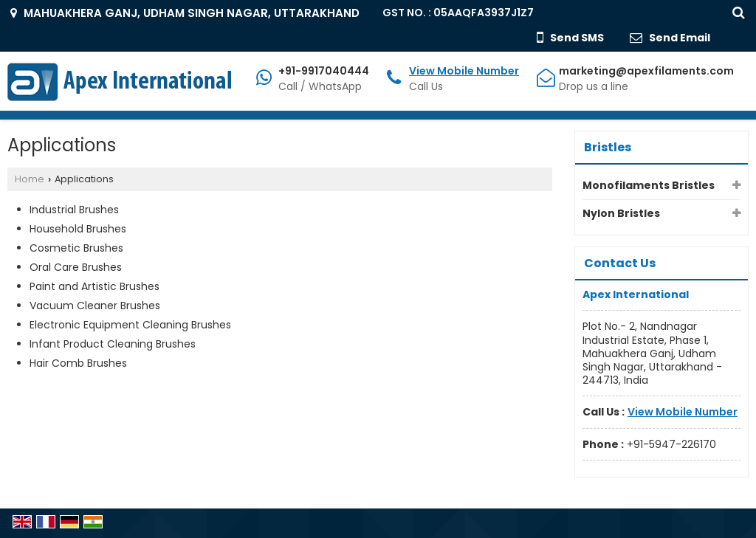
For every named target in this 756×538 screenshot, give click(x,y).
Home (30, 179)
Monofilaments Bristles (649, 185)
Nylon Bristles (621, 213)
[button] (464, 71)
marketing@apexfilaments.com (646, 71)
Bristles (608, 147)
